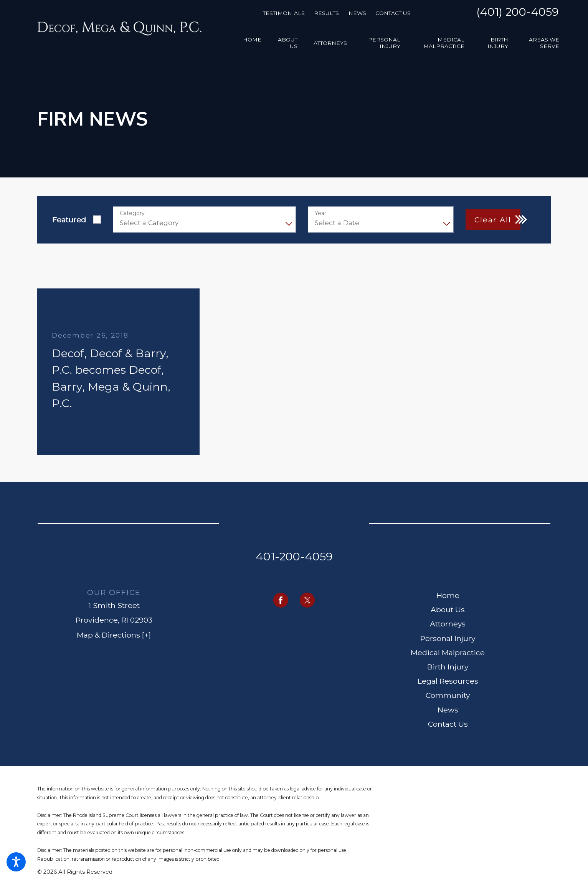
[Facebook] (281, 600)
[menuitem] (252, 43)
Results (326, 13)
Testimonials (284, 13)
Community (448, 695)
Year (320, 213)
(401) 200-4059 (518, 12)
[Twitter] (307, 600)
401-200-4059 (294, 556)
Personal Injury (448, 638)
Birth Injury (448, 667)
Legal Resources (448, 681)
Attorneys (448, 624)
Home (448, 595)
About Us (448, 610)
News (357, 13)
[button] (16, 862)
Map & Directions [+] (114, 635)
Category (132, 213)
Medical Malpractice (448, 653)
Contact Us (393, 13)
